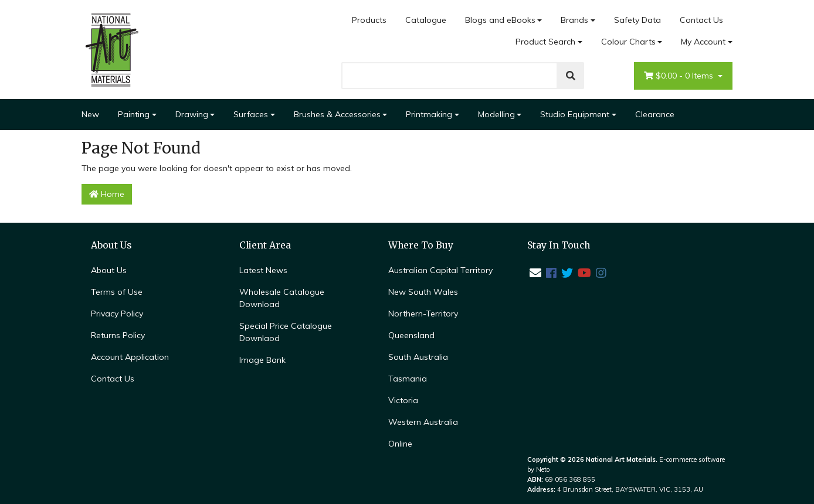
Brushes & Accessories (337, 114)
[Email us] (535, 273)
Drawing (192, 114)
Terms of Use (117, 292)
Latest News (263, 270)
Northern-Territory (423, 314)
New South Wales (423, 292)
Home (107, 194)
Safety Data (637, 20)
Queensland (411, 335)
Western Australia (423, 422)
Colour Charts (628, 42)
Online (400, 444)
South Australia (418, 357)
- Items (680, 76)
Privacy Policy (117, 314)
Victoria (403, 400)
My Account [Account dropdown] (703, 42)
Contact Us (701, 20)
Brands (574, 20)
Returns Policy (118, 335)
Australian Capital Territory (440, 270)
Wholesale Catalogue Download (282, 298)
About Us (109, 270)
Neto (543, 469)
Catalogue (426, 20)
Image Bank (262, 360)
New (90, 114)
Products (369, 20)
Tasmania (408, 379)
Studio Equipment (575, 114)
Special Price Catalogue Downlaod (286, 332)
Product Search (545, 42)
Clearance (655, 114)
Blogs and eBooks (500, 20)
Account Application (130, 357)
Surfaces (251, 114)
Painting (134, 114)
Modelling (496, 114)
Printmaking (429, 114)
